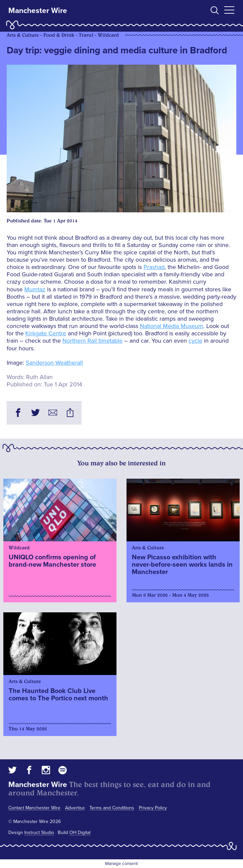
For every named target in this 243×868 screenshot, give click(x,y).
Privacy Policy (153, 808)
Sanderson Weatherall (54, 363)
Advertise (75, 808)
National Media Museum (172, 326)
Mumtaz (35, 289)
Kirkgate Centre (46, 333)
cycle (195, 341)
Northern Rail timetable (92, 341)
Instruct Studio (39, 832)
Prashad (154, 267)
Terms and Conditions (112, 808)
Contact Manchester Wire (34, 808)
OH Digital (80, 832)
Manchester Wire (38, 11)
